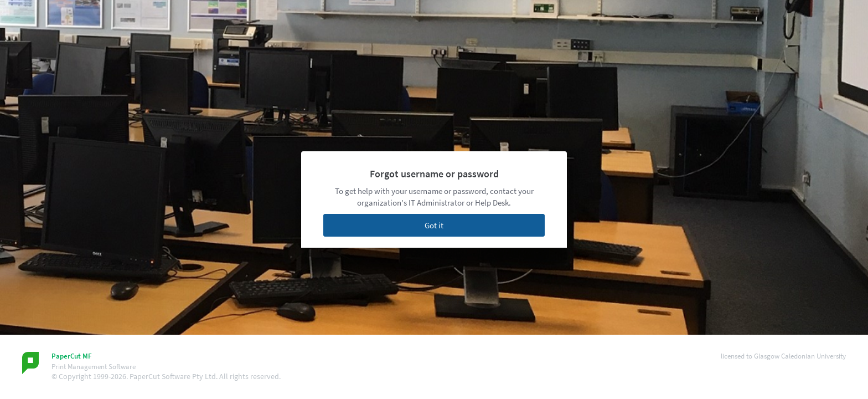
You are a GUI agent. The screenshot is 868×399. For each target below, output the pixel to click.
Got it (434, 225)
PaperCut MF (72, 356)
